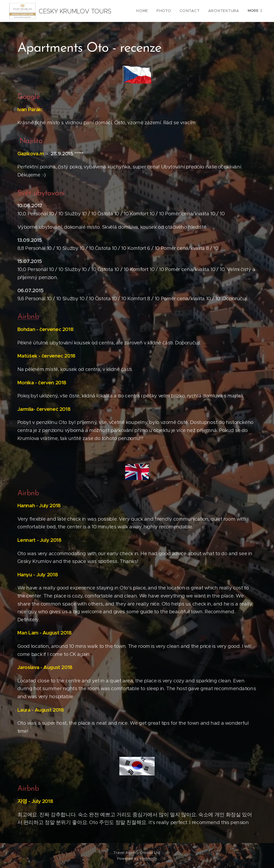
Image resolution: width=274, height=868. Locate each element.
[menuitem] (150, 11)
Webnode (148, 858)
